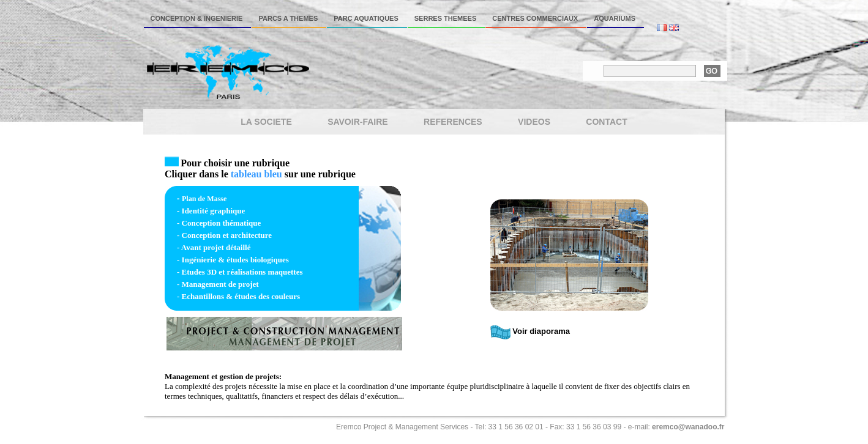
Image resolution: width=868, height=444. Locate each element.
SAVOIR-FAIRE (358, 122)
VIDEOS (534, 122)
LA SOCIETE (266, 122)
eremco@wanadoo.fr (688, 427)
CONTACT (606, 122)
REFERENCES (453, 122)
